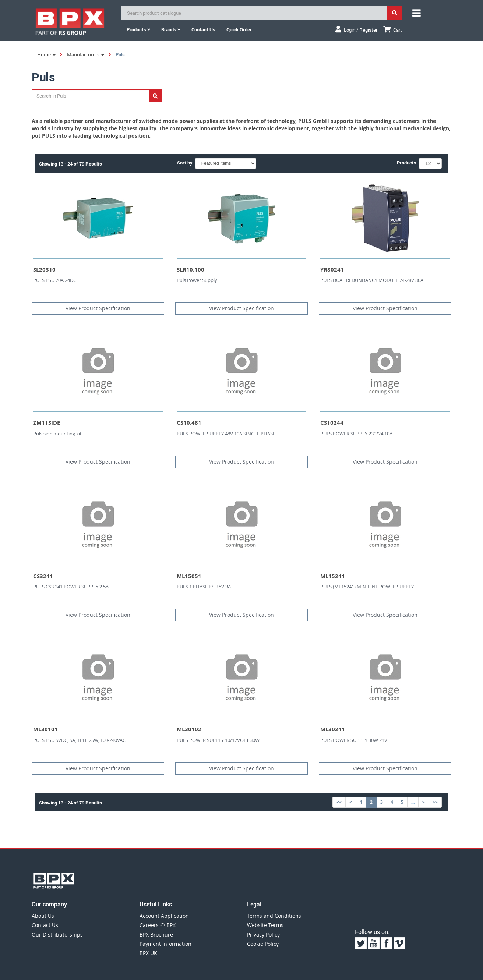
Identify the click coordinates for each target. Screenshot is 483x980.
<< (339, 802)
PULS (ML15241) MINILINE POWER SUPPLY (367, 587)
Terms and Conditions (274, 916)
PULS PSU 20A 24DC (55, 280)
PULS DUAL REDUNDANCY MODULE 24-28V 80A (372, 280)
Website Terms (265, 925)
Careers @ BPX (158, 925)
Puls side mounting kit (57, 434)
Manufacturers (86, 54)
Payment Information (165, 944)
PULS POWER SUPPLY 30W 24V (354, 740)
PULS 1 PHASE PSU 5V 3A (204, 587)
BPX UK (148, 953)
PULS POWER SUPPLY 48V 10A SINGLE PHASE (226, 434)
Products (138, 29)
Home (46, 54)
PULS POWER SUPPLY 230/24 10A (356, 434)
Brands (171, 29)
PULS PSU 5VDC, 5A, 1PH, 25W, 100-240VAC (79, 740)
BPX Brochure (156, 935)
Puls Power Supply (197, 280)
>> (435, 802)
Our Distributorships (57, 935)
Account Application (164, 916)
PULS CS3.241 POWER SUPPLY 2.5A (71, 587)
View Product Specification (98, 308)
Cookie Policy (263, 944)
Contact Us (45, 925)
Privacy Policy (263, 935)
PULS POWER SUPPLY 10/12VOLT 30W (218, 740)
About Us (43, 916)
